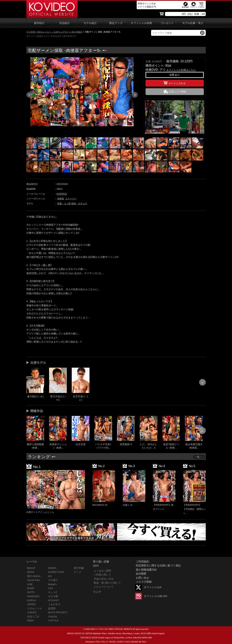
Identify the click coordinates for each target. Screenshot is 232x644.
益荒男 (52, 608)
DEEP (31, 621)
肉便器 (61, 199)
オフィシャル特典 (141, 23)
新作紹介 (39, 23)
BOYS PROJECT (58, 612)
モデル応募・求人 (193, 23)
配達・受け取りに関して (107, 583)
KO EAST (54, 600)
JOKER (31, 604)
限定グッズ (116, 23)
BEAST (31, 568)
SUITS (31, 592)
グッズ (77, 572)
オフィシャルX (153, 587)
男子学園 (79, 568)
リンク (97, 592)
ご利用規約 (142, 562)
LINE (30, 584)
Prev (29, 95)
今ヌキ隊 (53, 596)
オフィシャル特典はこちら (181, 70)
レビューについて (104, 587)
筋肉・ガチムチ (79, 204)
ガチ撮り (53, 580)
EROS (64, 194)
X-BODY (32, 612)
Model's (52, 584)
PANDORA (33, 596)
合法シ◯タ (33, 617)
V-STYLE (53, 621)
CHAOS (53, 617)
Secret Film (34, 580)
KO (58, 194)
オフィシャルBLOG (156, 596)
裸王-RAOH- (34, 576)
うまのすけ (54, 604)
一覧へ (199, 457)
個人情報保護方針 (146, 570)
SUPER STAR (56, 572)
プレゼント (167, 23)
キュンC (53, 592)
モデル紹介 (90, 23)
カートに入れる (175, 83)
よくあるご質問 (102, 571)
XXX (51, 588)
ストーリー (71, 199)
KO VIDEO (100, 629)
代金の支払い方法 (104, 579)
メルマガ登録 (144, 582)
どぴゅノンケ (35, 608)
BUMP (31, 588)
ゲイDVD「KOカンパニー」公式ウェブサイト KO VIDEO (54, 32)
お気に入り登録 (177, 92)
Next (135, 95)
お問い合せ (142, 578)
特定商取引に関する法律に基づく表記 (158, 566)
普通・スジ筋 (64, 204)
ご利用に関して (102, 575)
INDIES (52, 568)
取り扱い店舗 (101, 562)
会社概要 (141, 574)
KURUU (32, 600)
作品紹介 (65, 23)
